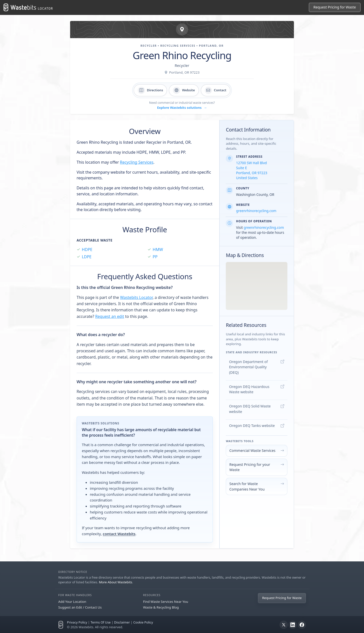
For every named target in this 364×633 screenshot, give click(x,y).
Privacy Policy (77, 622)
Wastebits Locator (136, 297)
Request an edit (110, 316)
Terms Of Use (101, 622)
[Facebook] (302, 625)
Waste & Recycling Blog (161, 607)
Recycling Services (137, 162)
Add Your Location (72, 602)
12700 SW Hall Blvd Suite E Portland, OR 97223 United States (252, 170)
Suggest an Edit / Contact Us (80, 607)
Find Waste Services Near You (166, 602)
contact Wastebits (119, 534)
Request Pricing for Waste (335, 7)
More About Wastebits (115, 582)
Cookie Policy (143, 622)
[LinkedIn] (293, 625)
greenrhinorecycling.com (256, 211)
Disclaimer (122, 622)
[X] (284, 625)
